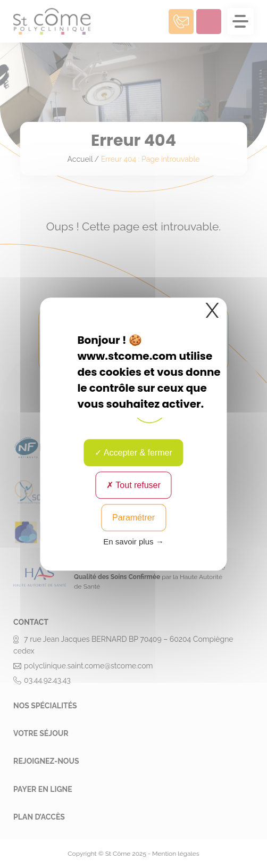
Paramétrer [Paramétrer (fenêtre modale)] (133, 518)
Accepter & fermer (133, 453)
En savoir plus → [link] (133, 542)
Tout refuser (133, 485)
